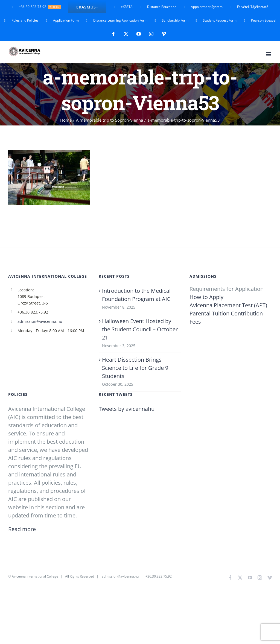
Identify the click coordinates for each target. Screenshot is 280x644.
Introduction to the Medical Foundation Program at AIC (136, 295)
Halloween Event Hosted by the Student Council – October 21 (140, 329)
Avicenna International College (35, 576)
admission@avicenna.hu (40, 321)
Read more (22, 529)
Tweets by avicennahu (127, 409)
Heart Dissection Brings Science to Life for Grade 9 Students (135, 368)
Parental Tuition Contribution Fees (226, 317)
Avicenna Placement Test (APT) (228, 305)
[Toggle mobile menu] (269, 54)
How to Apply (206, 297)
